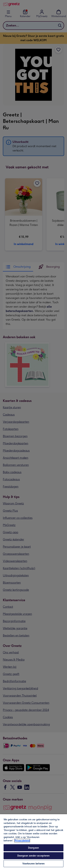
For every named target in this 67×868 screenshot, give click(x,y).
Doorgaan (33, 848)
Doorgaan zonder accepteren (33, 856)
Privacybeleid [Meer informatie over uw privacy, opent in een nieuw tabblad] (22, 841)
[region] (33, 841)
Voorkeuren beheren (33, 864)
